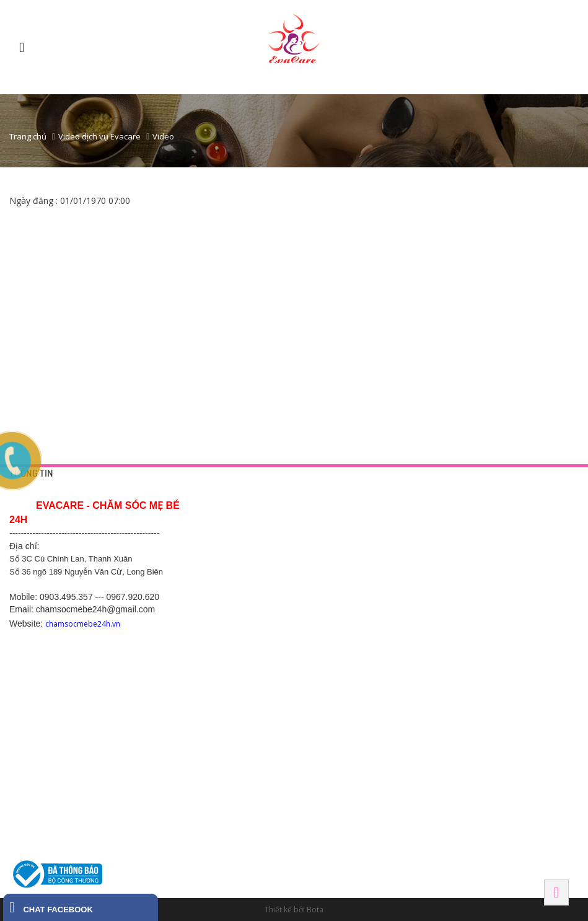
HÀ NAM (218, 783)
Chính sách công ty (235, 549)
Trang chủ (28, 136)
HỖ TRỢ (218, 494)
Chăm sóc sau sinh (360, 563)
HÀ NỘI (467, 494)
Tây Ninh (347, 783)
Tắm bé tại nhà (353, 519)
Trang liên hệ (225, 519)
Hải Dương (226, 625)
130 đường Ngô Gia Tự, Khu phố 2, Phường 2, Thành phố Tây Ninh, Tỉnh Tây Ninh (376, 822)
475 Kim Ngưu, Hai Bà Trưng (502, 593)
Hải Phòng (475, 711)
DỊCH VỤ (344, 494)
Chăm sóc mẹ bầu (359, 549)
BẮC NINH (472, 625)
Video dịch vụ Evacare (99, 136)
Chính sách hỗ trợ (233, 563)
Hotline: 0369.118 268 (239, 679)
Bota (315, 910)
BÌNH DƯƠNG (354, 625)
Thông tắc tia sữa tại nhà (370, 534)
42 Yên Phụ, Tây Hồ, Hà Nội (501, 519)
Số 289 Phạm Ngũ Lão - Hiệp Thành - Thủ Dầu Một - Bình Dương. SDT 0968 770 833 (377, 664)
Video (163, 136)
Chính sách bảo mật (237, 534)
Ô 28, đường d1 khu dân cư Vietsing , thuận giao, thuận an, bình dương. (380, 709)
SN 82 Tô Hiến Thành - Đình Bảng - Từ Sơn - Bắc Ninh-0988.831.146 (501, 664)
